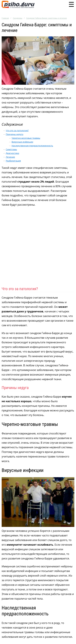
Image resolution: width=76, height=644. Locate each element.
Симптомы (11, 149)
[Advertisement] (38, 248)
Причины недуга (15, 134)
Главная (5, 18)
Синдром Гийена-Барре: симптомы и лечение (47, 18)
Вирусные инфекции (22, 142)
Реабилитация (13, 161)
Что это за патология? (17, 130)
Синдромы (18, 18)
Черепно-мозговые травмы (26, 138)
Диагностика (12, 153)
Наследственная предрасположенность (32, 146)
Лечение (10, 157)
